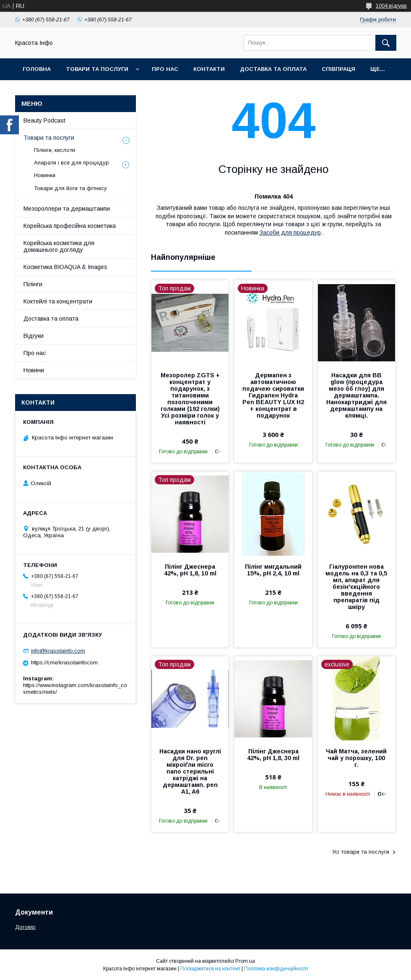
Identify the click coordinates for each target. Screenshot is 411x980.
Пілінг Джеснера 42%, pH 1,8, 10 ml (190, 570)
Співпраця (338, 69)
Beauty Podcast (44, 120)
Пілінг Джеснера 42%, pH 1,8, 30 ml (273, 755)
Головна (37, 69)
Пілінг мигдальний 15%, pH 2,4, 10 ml (273, 570)
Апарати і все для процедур (72, 163)
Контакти (209, 69)
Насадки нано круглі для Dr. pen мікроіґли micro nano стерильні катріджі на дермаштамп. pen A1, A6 (190, 771)
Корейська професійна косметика (70, 226)
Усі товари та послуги (361, 852)
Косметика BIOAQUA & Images (65, 267)
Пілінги (33, 284)
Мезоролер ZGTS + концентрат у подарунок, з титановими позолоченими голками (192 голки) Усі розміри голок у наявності (190, 399)
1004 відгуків (391, 6)
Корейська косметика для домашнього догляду (59, 246)
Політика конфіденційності (276, 969)
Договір (25, 927)
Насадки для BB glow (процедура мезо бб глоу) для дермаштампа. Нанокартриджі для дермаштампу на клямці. (356, 395)
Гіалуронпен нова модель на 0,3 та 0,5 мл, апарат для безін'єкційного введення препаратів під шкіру (356, 587)
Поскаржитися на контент (210, 969)
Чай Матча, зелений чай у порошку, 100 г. (356, 758)
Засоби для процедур (290, 233)
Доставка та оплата (273, 69)
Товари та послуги (97, 69)
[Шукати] (386, 43)
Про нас (165, 69)
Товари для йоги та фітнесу (70, 188)
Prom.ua (245, 961)
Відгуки (34, 336)
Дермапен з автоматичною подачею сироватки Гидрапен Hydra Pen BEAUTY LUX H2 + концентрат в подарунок (273, 395)
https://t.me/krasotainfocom (64, 662)
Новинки (45, 175)
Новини (34, 370)
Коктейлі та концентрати (58, 301)
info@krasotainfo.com (58, 651)
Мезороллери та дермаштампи (67, 209)
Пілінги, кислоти (55, 150)
